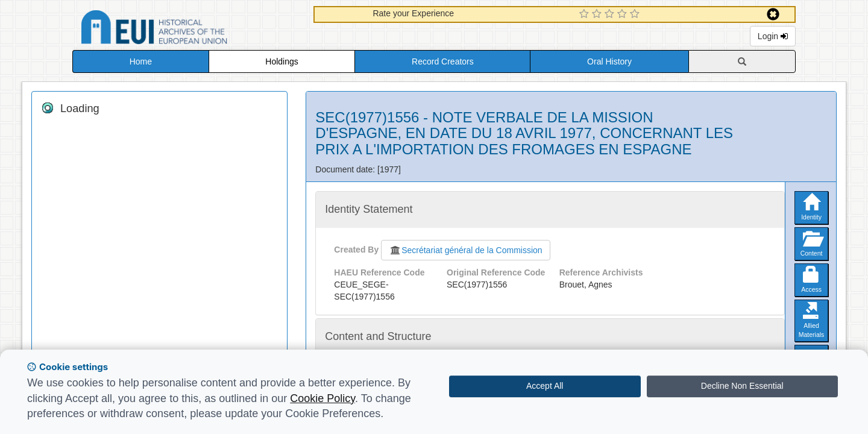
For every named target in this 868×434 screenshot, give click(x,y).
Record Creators (443, 61)
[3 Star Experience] (611, 14)
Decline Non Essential (742, 386)
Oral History (609, 61)
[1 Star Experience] (586, 14)
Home (141, 61)
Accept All (545, 386)
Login (773, 36)
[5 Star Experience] (636, 14)
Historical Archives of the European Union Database (188, 29)
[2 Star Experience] (598, 14)
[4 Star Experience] (624, 14)
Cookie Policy (322, 398)
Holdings (281, 61)
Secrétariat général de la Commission (465, 250)
